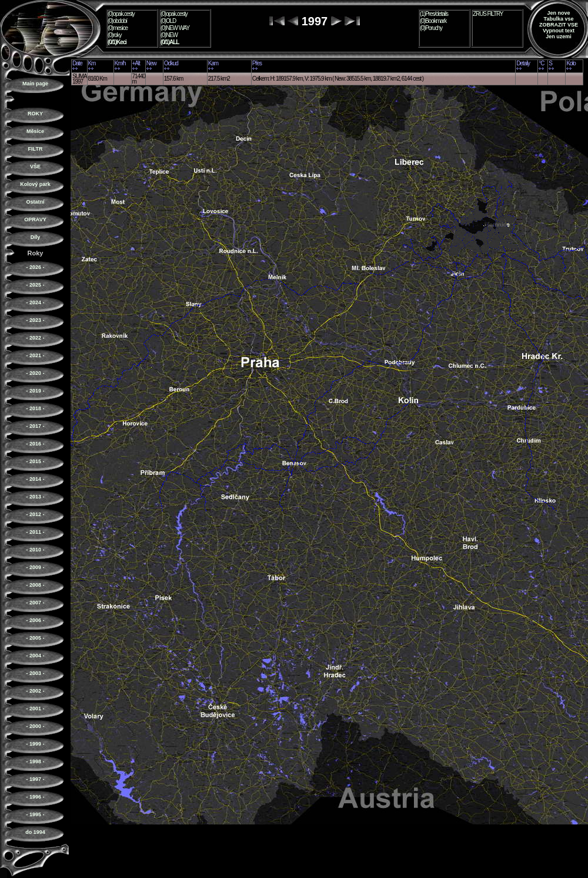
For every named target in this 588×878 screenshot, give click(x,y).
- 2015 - (35, 461)
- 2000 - (35, 726)
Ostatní (35, 202)
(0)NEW (169, 35)
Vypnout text (559, 31)
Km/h (120, 63)
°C (541, 63)
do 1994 (35, 832)
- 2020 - (35, 373)
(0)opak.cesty (121, 14)
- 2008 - (35, 585)
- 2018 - (35, 408)
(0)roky (114, 35)
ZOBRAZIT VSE (559, 25)
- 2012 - (35, 514)
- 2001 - (35, 709)
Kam (213, 63)
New (151, 63)
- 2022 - (35, 338)
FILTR (36, 149)
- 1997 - (35, 779)
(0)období (117, 21)
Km (92, 63)
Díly (36, 237)
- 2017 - (35, 426)
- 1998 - (35, 761)
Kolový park (35, 184)
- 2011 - (35, 532)
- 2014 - (35, 479)
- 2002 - (35, 691)
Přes (257, 63)
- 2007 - (35, 603)
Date (77, 63)
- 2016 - (35, 444)
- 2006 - (35, 620)
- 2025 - (35, 285)
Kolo (571, 63)
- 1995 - (35, 814)
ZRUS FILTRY (488, 14)
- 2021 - (35, 355)
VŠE (35, 167)
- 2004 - (35, 656)
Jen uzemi (559, 36)
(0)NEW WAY (175, 28)
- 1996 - (35, 797)
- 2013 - (35, 497)
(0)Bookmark (433, 21)
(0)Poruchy (431, 28)
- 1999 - (35, 744)
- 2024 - (35, 302)
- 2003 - (35, 673)
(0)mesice (118, 28)
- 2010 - (35, 550)
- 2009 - (35, 567)
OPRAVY (35, 219)
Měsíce (35, 131)
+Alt (136, 63)
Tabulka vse (559, 19)
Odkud (171, 63)
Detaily (523, 63)
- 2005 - (35, 638)
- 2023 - (35, 320)
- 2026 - (35, 267)
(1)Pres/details (434, 14)
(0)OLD (168, 21)
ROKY (35, 114)
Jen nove (558, 13)
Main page (35, 84)
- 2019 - (35, 391)
